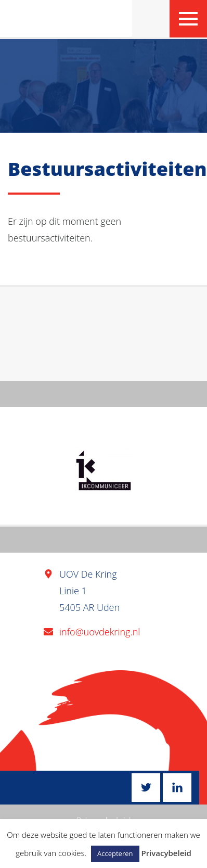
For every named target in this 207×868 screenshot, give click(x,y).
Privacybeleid (166, 853)
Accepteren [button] (115, 853)
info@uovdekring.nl (100, 632)
